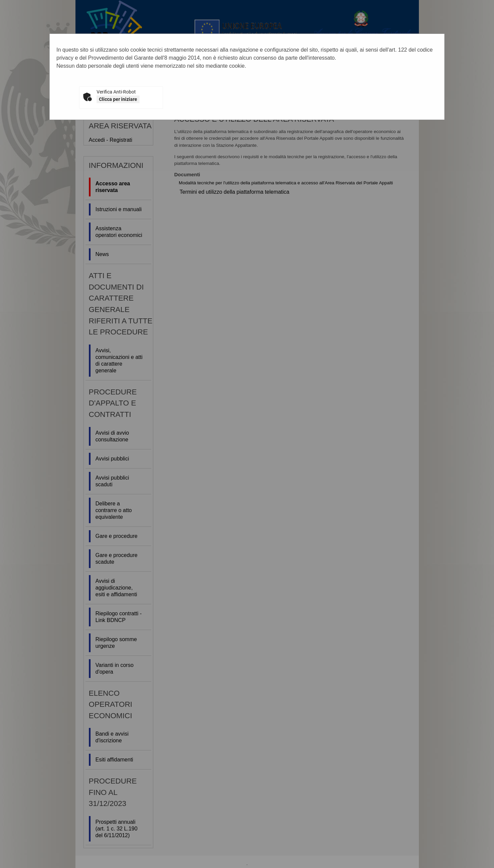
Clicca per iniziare (118, 99)
